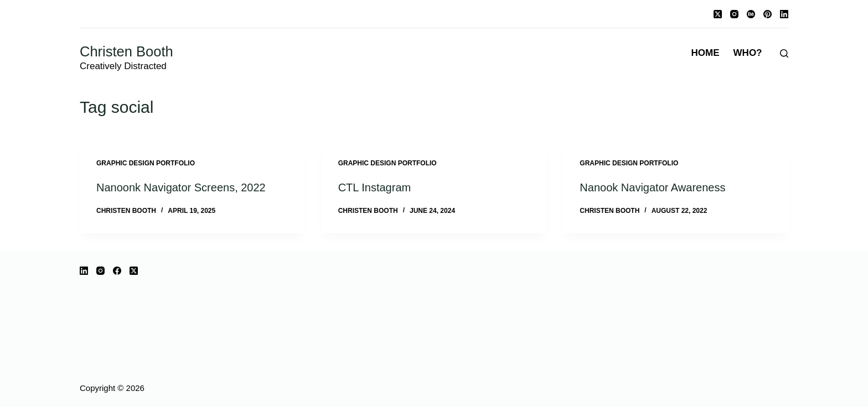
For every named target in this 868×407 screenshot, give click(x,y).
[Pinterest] (768, 14)
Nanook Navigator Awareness (652, 187)
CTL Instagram (375, 187)
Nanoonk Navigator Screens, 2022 (181, 187)
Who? (748, 53)
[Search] (784, 53)
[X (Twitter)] (718, 14)
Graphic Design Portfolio (146, 163)
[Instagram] (734, 14)
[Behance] (751, 14)
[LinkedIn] (784, 14)
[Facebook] (117, 271)
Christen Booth (126, 51)
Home (706, 53)
